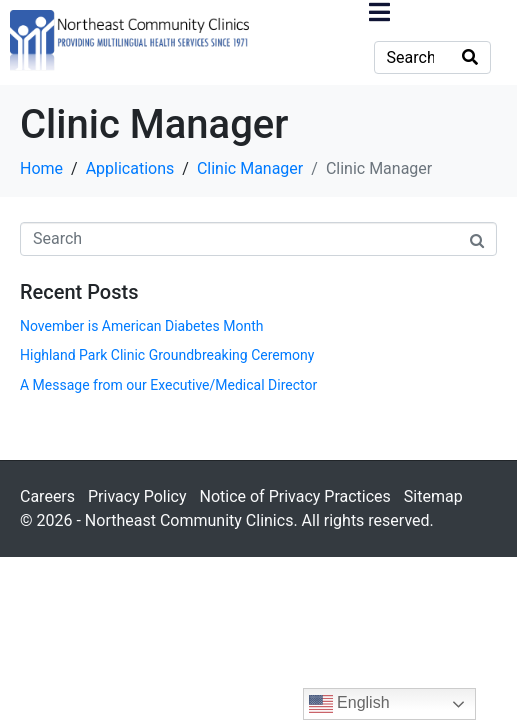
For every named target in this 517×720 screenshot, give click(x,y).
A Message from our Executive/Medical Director (168, 385)
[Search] (470, 57)
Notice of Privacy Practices (294, 496)
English (349, 704)
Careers (47, 496)
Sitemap (433, 496)
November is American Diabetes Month (141, 326)
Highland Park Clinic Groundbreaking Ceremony (167, 355)
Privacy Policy (137, 496)
